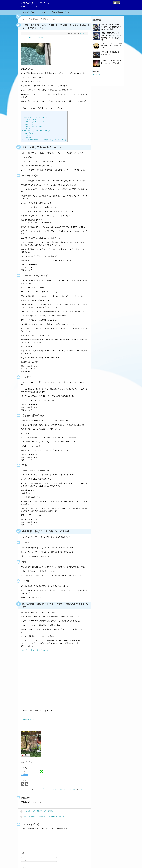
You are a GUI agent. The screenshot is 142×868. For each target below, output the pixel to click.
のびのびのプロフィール (31, 12)
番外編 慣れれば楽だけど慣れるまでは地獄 (37, 131)
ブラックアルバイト (49, 789)
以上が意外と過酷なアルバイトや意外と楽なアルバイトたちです (44, 140)
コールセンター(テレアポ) (34, 122)
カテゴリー (45, 12)
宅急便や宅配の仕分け (33, 126)
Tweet (29, 38)
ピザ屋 (28, 137)
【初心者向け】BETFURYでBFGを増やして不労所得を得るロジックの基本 (111, 27)
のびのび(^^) (83, 789)
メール (24, 860)
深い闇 (68, 789)
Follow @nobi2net (28, 719)
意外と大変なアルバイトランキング (35, 117)
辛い (73, 789)
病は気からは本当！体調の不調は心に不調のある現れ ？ (42, 817)
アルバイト (83, 34)
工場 (27, 128)
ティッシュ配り (31, 120)
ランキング (61, 789)
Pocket (41, 38)
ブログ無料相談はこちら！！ (60, 12)
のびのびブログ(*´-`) (35, 3)
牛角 (27, 135)
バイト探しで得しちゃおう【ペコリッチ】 (36, 650)
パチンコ (29, 133)
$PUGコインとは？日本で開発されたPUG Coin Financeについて (111, 46)
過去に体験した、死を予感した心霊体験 (36, 811)
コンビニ (29, 124)
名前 (23, 853)
